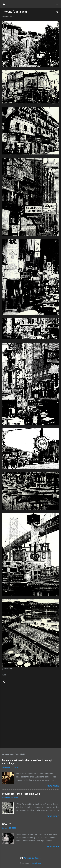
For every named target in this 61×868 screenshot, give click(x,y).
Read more (53, 786)
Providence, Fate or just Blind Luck (21, 794)
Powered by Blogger (30, 858)
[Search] (57, 5)
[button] (57, 12)
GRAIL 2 (6, 824)
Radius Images (36, 863)
